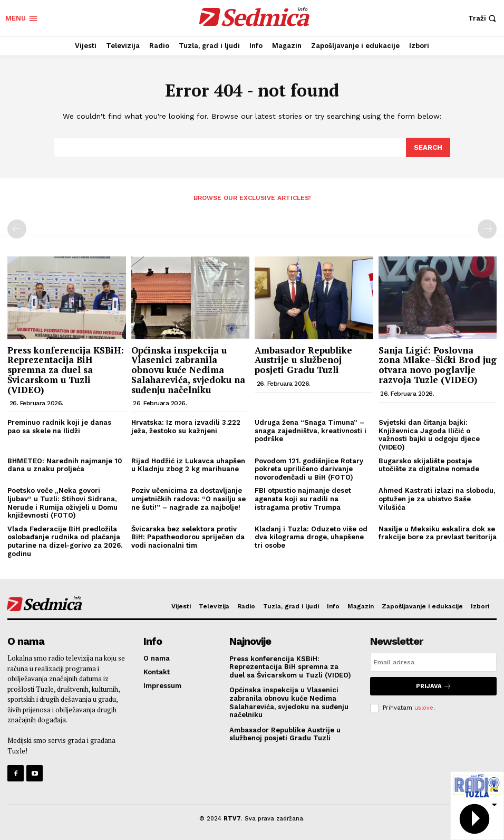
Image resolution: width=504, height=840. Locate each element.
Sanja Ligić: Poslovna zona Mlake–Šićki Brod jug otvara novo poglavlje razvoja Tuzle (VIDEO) (438, 364)
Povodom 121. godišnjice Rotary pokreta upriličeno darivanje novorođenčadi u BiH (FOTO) (309, 468)
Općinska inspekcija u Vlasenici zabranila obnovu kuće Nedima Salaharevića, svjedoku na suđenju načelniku (188, 369)
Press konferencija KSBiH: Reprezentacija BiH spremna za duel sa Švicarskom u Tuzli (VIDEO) (66, 369)
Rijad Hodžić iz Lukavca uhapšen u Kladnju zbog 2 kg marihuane (188, 464)
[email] (433, 661)
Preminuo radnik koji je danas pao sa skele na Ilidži (59, 426)
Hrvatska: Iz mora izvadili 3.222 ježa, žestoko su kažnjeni (186, 426)
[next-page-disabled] (487, 228)
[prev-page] (17, 228)
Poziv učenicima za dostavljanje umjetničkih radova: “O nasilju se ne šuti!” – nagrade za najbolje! (188, 498)
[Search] (428, 147)
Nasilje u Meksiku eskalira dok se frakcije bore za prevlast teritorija (438, 533)
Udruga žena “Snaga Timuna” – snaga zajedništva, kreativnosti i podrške (311, 430)
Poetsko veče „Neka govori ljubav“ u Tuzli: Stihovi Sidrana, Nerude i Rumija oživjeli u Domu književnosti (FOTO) (62, 502)
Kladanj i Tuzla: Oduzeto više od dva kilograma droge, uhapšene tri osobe (311, 537)
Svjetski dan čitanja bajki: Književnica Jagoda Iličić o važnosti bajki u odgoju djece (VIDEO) (429, 434)
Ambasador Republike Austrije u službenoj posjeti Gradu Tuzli (303, 359)
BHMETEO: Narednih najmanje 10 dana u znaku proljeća (65, 464)
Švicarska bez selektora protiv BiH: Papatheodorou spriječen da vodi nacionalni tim (188, 537)
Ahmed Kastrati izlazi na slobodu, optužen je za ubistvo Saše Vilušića (437, 498)
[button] (483, 18)
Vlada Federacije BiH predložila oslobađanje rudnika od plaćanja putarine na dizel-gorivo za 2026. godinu (65, 541)
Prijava (434, 685)
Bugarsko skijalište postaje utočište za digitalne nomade (429, 464)
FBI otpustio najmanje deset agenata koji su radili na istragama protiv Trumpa (303, 498)
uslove (424, 707)
